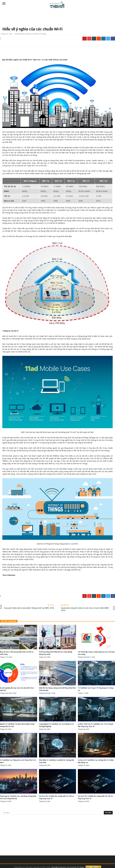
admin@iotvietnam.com (60, 865)
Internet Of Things (77, 865)
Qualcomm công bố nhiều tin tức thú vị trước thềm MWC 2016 (85, 607)
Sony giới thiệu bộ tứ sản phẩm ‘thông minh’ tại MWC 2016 (30, 607)
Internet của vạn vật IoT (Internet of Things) (31, 34)
